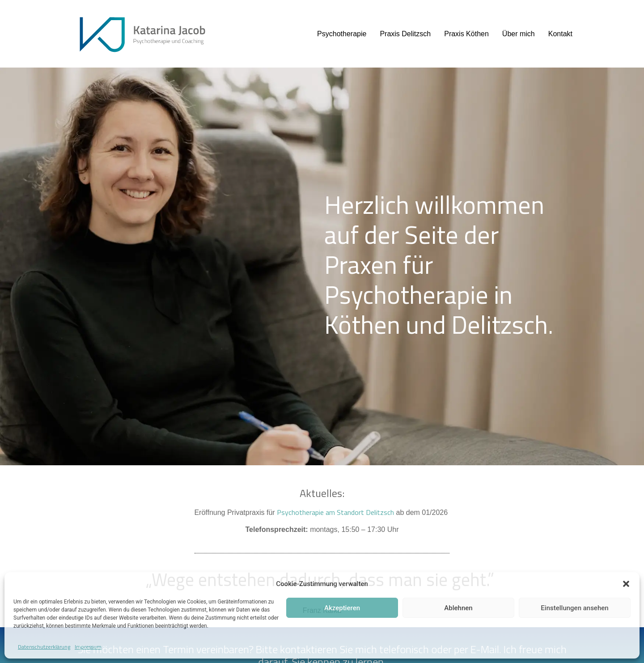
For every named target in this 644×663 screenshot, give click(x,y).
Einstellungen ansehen (574, 608)
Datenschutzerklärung (44, 647)
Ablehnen (458, 608)
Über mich (519, 34)
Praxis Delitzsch (405, 34)
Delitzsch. (502, 325)
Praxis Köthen (466, 34)
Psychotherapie (342, 34)
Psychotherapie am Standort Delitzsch (335, 512)
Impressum (88, 647)
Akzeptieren (342, 608)
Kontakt (560, 34)
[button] (626, 584)
